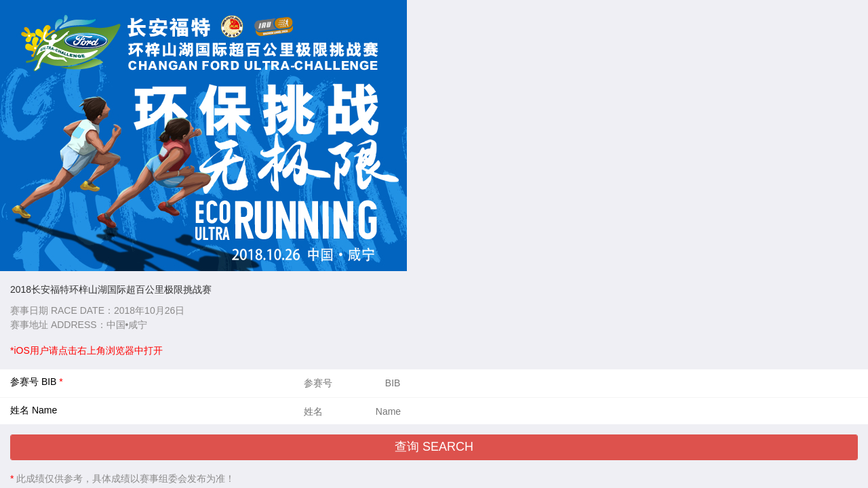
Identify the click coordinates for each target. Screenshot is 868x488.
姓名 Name (34, 410)
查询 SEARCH (434, 447)
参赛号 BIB (35, 382)
